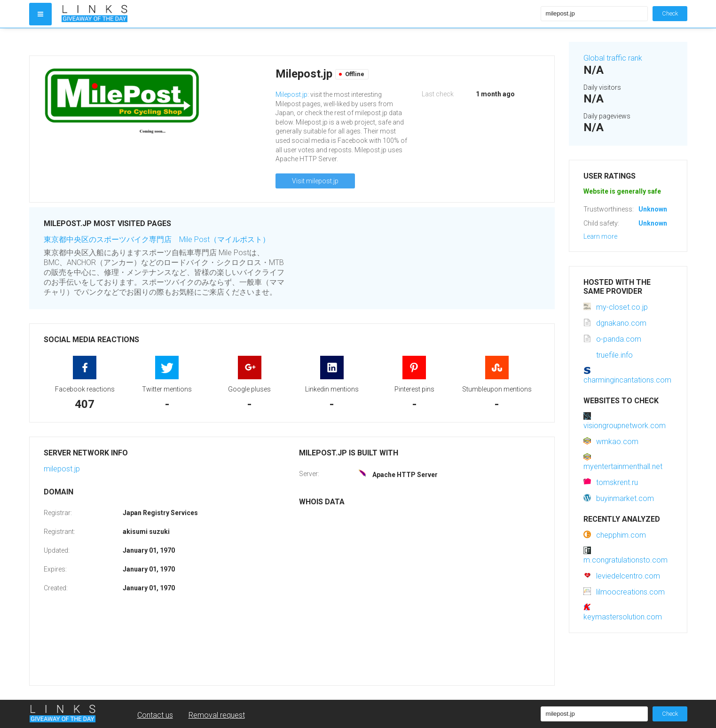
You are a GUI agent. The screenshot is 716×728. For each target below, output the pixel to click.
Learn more (600, 236)
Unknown (653, 209)
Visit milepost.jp (315, 181)
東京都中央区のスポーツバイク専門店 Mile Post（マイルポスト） (157, 239)
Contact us (155, 715)
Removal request (217, 715)
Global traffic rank (613, 58)
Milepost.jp (291, 94)
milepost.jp (62, 469)
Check (670, 13)
